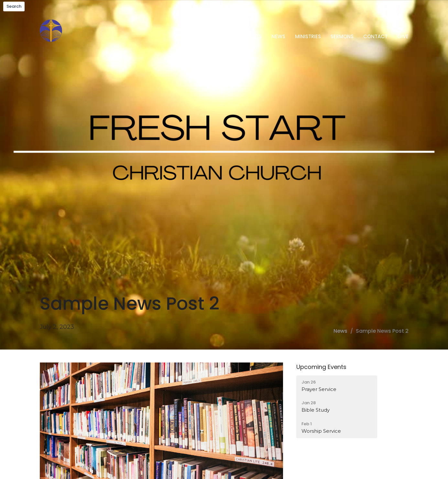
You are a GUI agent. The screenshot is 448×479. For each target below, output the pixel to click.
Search (14, 6)
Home (201, 36)
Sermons (342, 36)
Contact (375, 36)
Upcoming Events (321, 367)
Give (403, 36)
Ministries (308, 36)
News (278, 36)
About (226, 36)
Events (253, 36)
